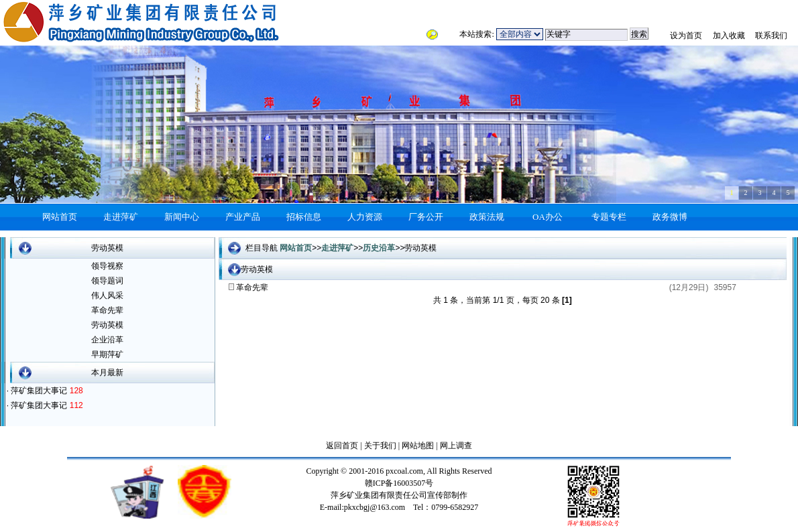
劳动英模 (107, 325)
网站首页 (60, 217)
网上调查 (455, 446)
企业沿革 (107, 340)
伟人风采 (107, 295)
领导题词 (107, 281)
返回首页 (342, 446)
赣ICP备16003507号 (399, 483)
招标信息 (304, 217)
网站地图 (417, 446)
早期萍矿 (107, 354)
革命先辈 (107, 310)
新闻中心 (182, 217)
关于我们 (380, 446)
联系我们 (771, 36)
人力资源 (365, 217)
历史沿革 (379, 248)
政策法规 (487, 217)
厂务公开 (426, 217)
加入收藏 (729, 36)
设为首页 (686, 36)
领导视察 (107, 266)
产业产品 (243, 217)
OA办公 (548, 217)
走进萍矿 (121, 217)
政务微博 (670, 217)
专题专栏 (609, 217)
